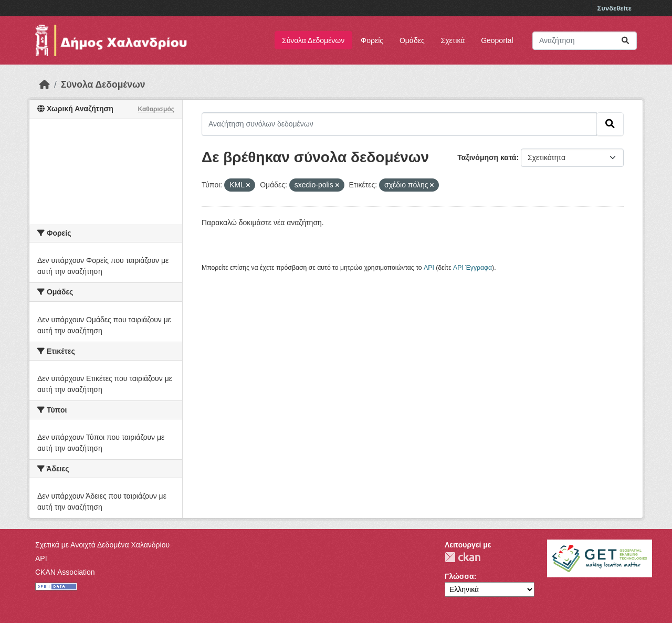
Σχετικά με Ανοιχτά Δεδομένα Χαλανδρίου (102, 545)
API (429, 268)
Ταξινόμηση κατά (487, 157)
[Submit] (625, 41)
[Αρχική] (45, 85)
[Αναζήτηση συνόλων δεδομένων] (585, 41)
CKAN (463, 557)
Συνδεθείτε (615, 8)
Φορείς (372, 40)
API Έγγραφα (472, 268)
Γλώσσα (459, 576)
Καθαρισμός (156, 109)
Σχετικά (453, 40)
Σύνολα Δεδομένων (313, 40)
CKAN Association (65, 572)
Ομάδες (412, 40)
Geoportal (497, 40)
